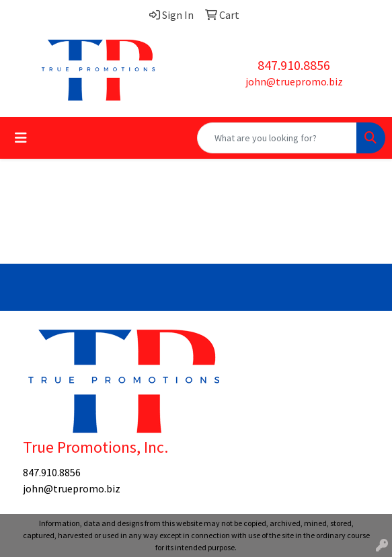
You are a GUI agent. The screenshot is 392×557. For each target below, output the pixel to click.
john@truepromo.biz (294, 81)
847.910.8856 (294, 65)
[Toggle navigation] (21, 138)
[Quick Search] (277, 138)
